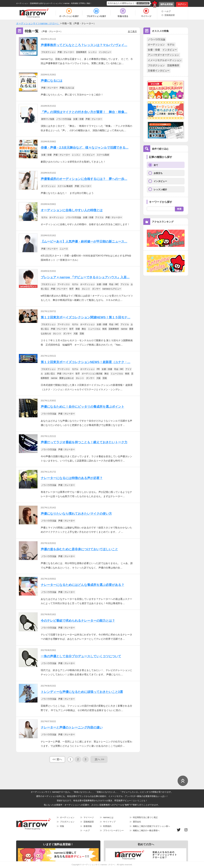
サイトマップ (109, 822)
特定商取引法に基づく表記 (145, 817)
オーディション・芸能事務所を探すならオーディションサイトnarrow (43, 3)
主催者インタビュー (159, 71)
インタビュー (170, 50)
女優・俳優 (154, 50)
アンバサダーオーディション (163, 55)
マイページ (89, 817)
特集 (62, 826)
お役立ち (158, 173)
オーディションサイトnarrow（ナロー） (99, 865)
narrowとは (108, 817)
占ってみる (143, 3)
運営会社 (137, 822)
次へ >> (99, 759)
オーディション (156, 45)
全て (156, 165)
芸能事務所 (173, 65)
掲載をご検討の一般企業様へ (146, 831)
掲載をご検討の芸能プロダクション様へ (151, 826)
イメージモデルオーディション (165, 60)
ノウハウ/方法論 (157, 39)
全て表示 (132, 31)
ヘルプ (168, 11)
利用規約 (107, 826)
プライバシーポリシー (113, 831)
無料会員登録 (167, 4)
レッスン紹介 (160, 189)
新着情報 (88, 826)
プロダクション (156, 65)
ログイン (182, 4)
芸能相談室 (170, 15)
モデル (171, 45)
